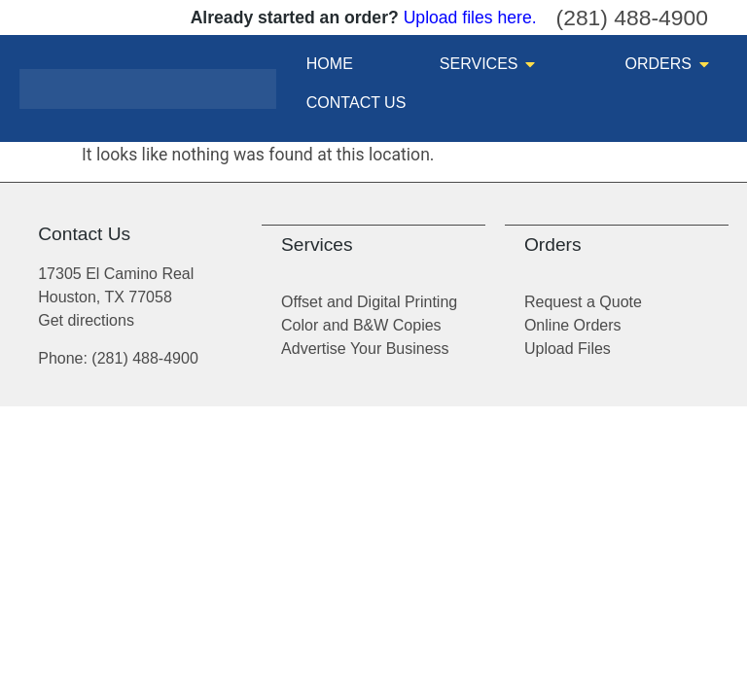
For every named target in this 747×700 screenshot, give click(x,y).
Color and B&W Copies (361, 325)
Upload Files (568, 349)
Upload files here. (470, 17)
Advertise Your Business (365, 349)
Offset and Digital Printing (369, 302)
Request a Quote (583, 302)
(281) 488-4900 (632, 17)
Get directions (86, 320)
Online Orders (573, 325)
